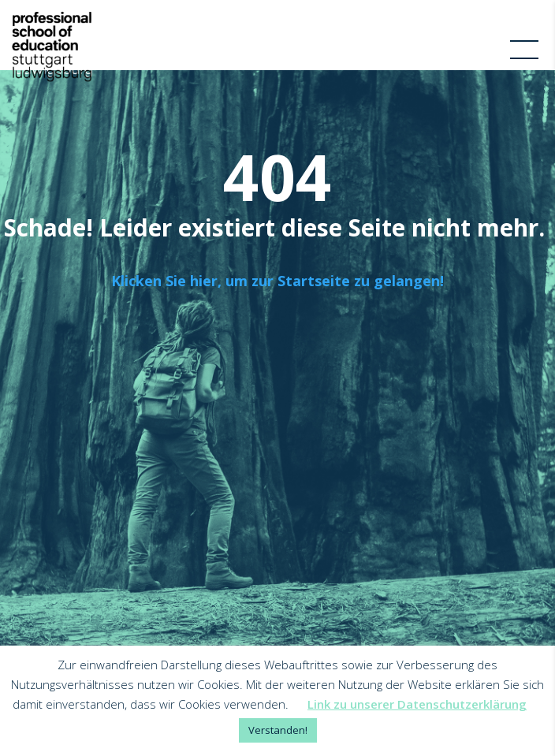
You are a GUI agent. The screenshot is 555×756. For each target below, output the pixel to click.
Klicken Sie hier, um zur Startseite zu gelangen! (277, 281)
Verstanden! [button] (278, 730)
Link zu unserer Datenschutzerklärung (417, 704)
